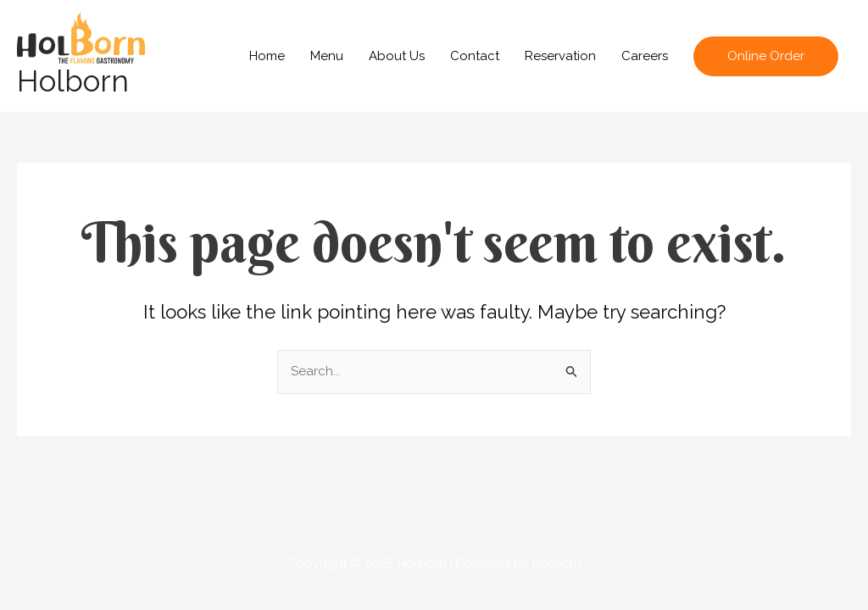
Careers (645, 56)
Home (267, 56)
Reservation (560, 56)
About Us (397, 56)
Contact (475, 56)
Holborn (73, 81)
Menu (327, 56)
